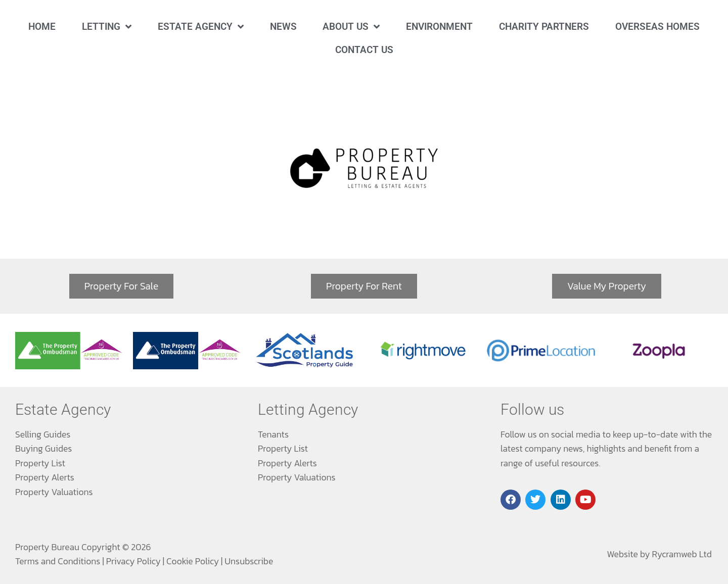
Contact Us (364, 50)
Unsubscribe (249, 561)
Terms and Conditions (58, 561)
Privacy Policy (133, 561)
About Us (351, 27)
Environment (439, 27)
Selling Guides (43, 434)
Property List (40, 463)
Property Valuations (54, 492)
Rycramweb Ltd (682, 554)
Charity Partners (544, 27)
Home (42, 27)
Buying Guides (43, 449)
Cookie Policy (193, 561)
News (283, 27)
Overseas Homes (657, 27)
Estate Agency (201, 27)
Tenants (273, 434)
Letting (107, 27)
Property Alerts (45, 477)
